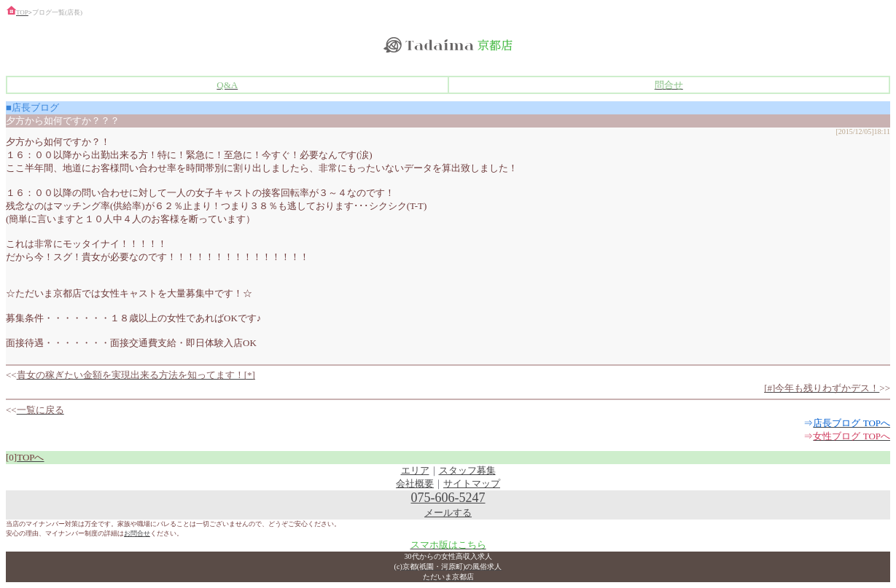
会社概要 (415, 483)
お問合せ (137, 533)
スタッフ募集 (467, 470)
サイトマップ (472, 483)
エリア (415, 470)
